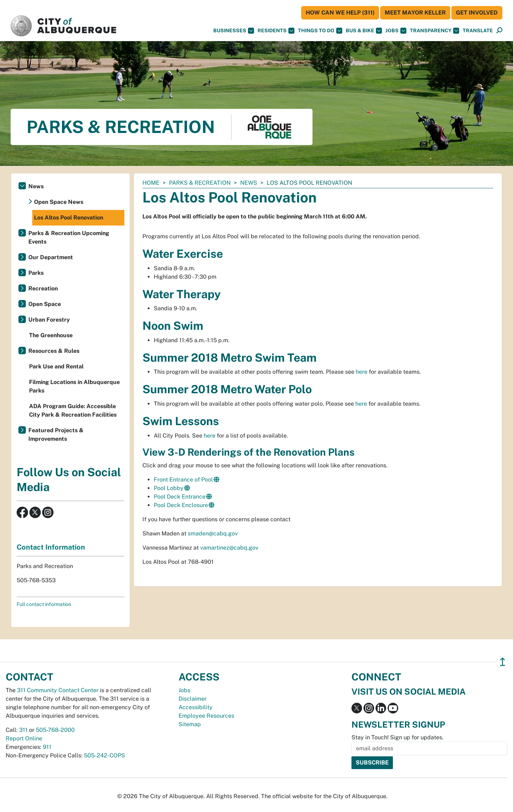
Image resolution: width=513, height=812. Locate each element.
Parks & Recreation (200, 183)
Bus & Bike (364, 31)
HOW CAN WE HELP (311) (340, 13)
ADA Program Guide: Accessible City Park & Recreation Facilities (73, 410)
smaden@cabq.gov (213, 533)
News (249, 183)
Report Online (24, 738)
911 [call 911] (47, 747)
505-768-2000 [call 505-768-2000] (55, 730)
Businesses (234, 31)
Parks (36, 273)
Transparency (435, 31)
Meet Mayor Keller (415, 13)
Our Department (51, 257)
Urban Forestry (49, 320)
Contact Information (51, 547)
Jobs (396, 31)
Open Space (45, 304)
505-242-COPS (105, 755)
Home (151, 183)
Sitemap (190, 724)
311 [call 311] (23, 730)
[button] (478, 31)
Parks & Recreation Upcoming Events (69, 237)
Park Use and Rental (56, 366)
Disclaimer (193, 699)
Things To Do (320, 31)
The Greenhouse (51, 335)
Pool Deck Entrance (180, 497)
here (362, 372)
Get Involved (477, 13)
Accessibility (196, 707)
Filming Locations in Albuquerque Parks (74, 386)
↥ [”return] (503, 662)
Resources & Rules (54, 351)
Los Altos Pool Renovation (69, 218)
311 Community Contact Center (58, 690)
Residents (276, 31)
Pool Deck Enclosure (181, 505)
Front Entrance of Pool (183, 480)
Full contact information (44, 604)
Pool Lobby (169, 488)
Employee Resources (206, 716)
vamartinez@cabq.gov (229, 548)
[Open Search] (499, 31)
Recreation (43, 288)
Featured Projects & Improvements (56, 435)
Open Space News (59, 202)
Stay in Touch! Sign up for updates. (398, 737)
